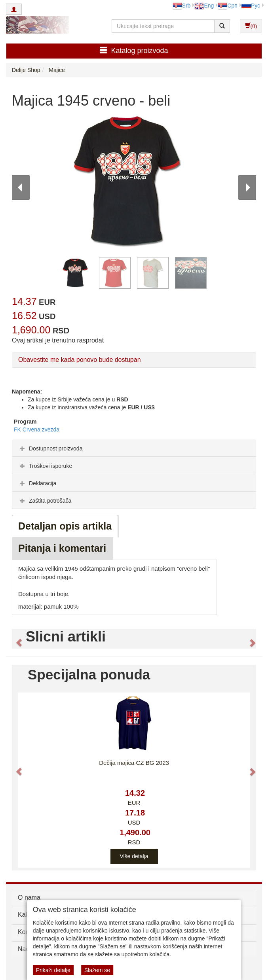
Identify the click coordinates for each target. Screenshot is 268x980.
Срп (227, 6)
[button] (16, 639)
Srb (182, 6)
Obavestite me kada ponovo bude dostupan (80, 360)
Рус (251, 6)
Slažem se (97, 970)
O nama (29, 898)
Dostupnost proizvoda (50, 448)
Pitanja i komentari (62, 548)
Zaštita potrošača (45, 501)
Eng (204, 6)
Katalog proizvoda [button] (134, 50)
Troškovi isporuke (45, 466)
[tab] (134, 448)
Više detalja (134, 856)
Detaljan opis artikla (65, 526)
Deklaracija (37, 483)
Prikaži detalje (53, 970)
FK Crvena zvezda (37, 429)
